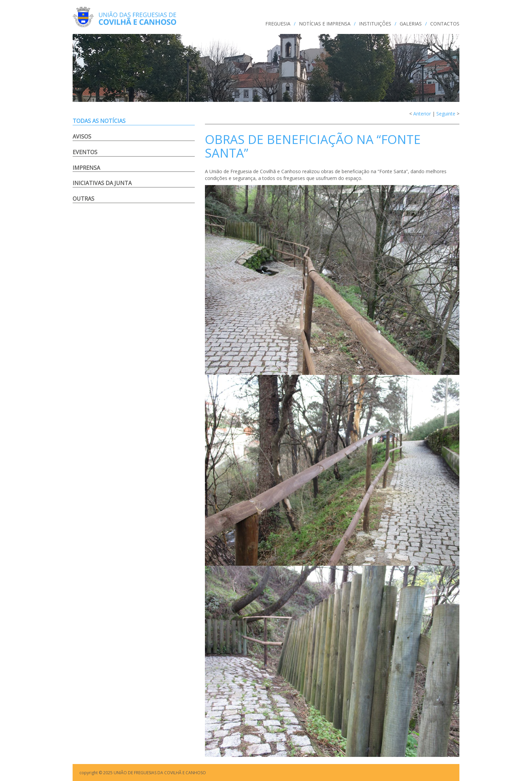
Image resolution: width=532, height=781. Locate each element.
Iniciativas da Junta (102, 183)
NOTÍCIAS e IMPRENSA (325, 24)
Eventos (85, 152)
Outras (83, 199)
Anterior (422, 114)
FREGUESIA (278, 24)
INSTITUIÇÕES (375, 24)
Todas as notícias (99, 121)
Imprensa (86, 168)
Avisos (82, 137)
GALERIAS (411, 24)
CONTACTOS (445, 24)
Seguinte (446, 114)
